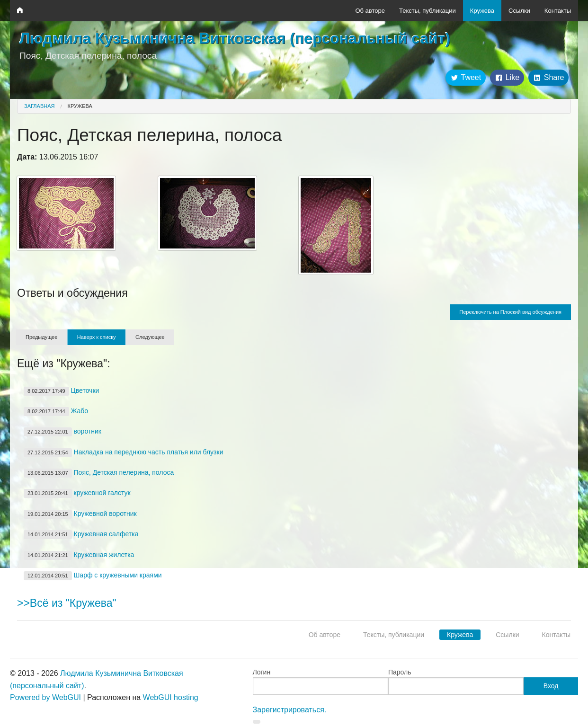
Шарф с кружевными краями (93, 576)
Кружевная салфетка (81, 535)
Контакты (558, 11)
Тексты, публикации (428, 11)
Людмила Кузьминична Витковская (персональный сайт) (235, 38)
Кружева (482, 11)
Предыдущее (41, 337)
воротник (62, 432)
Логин (262, 672)
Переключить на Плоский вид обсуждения (510, 312)
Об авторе (370, 11)
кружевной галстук (77, 493)
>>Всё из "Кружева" (67, 603)
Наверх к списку (97, 337)
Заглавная (39, 106)
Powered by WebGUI (45, 697)
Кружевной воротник (80, 514)
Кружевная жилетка (79, 555)
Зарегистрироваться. (290, 710)
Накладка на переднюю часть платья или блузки (123, 453)
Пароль (400, 672)
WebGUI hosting (171, 697)
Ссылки (519, 11)
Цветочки (61, 391)
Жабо (56, 412)
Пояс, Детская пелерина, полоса (99, 473)
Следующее (150, 337)
